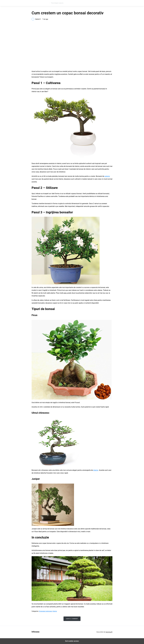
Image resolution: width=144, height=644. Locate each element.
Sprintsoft (109, 632)
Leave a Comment (72, 619)
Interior (55, 611)
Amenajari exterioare (45, 611)
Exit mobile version (72, 641)
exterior (107, 176)
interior (96, 470)
